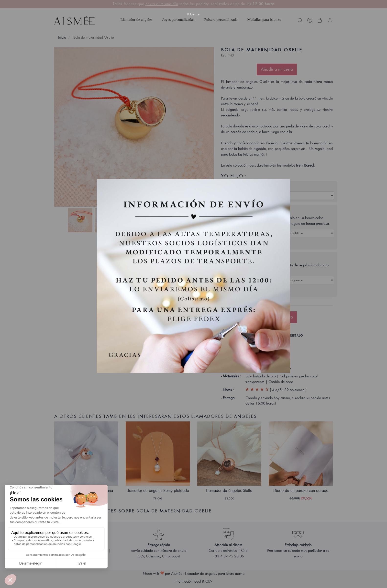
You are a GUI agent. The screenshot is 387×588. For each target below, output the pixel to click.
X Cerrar (193, 14)
